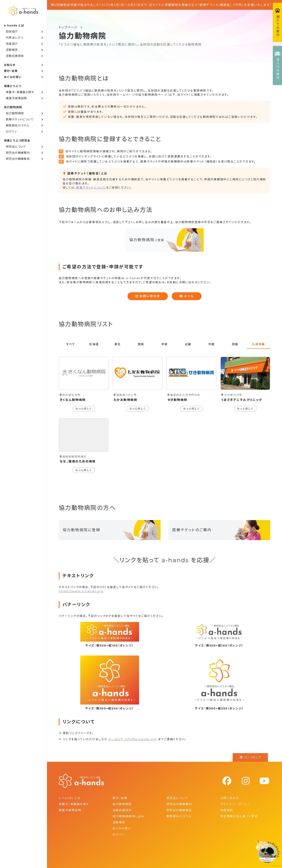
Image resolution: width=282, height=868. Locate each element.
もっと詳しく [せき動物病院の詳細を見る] (192, 409)
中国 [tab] (212, 344)
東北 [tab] (118, 344)
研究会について (16, 147)
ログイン (11, 132)
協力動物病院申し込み (128, 816)
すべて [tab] (70, 344)
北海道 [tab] (94, 344)
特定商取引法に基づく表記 (239, 816)
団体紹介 (12, 32)
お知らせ (10, 65)
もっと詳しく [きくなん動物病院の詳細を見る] (84, 409)
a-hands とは (70, 798)
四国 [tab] (235, 344)
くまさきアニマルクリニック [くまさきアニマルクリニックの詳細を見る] (242, 400)
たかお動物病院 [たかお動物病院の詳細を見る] (125, 400)
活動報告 (12, 50)
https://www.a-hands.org (81, 591)
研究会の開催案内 (18, 153)
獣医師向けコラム (18, 125)
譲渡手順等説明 (16, 98)
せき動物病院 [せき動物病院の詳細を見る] (177, 400)
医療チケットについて (20, 119)
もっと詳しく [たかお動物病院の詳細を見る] (138, 409)
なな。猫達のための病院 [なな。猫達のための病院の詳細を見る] (78, 461)
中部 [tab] (165, 344)
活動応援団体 (15, 56)
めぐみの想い (13, 77)
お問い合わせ (148, 296)
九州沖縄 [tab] (258, 344)
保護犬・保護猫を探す (20, 92)
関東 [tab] (141, 344)
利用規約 (227, 810)
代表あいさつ (14, 38)
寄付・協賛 (11, 71)
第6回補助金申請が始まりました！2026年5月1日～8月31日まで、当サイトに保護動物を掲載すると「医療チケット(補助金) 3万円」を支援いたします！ (161, 5)
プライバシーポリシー (235, 804)
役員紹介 (12, 44)
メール (187, 296)
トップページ (68, 27)
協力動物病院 (15, 113)
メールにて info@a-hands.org (133, 739)
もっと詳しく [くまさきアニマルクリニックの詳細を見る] (245, 409)
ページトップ (253, 757)
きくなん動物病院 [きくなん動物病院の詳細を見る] (73, 400)
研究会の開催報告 (18, 159)
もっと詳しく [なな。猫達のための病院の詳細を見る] (84, 470)
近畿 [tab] (188, 344)
